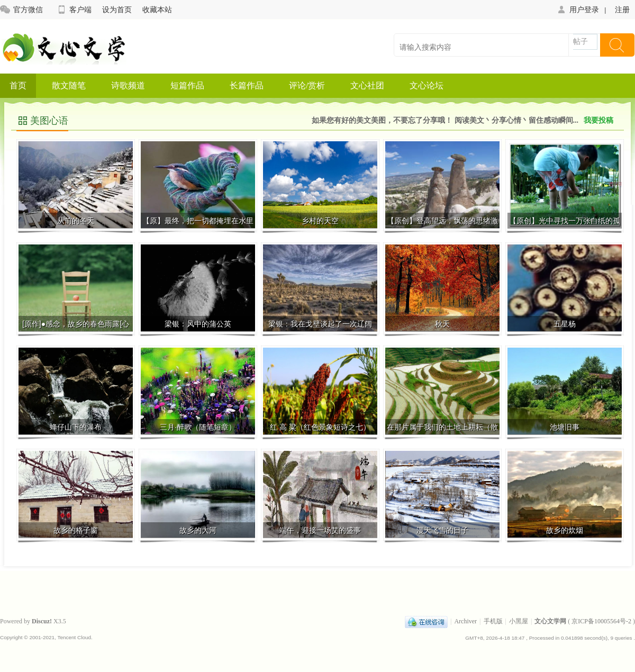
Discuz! (42, 621)
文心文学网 (550, 621)
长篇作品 (247, 85)
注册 (622, 10)
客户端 (74, 10)
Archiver (465, 621)
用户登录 (578, 10)
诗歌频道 (128, 85)
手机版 (493, 621)
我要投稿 (598, 120)
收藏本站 (157, 10)
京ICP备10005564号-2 (601, 621)
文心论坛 (427, 85)
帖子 (580, 42)
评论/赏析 (307, 85)
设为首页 (117, 10)
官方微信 (21, 10)
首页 (18, 85)
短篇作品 (187, 85)
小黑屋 (519, 621)
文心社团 (367, 85)
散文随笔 (69, 85)
